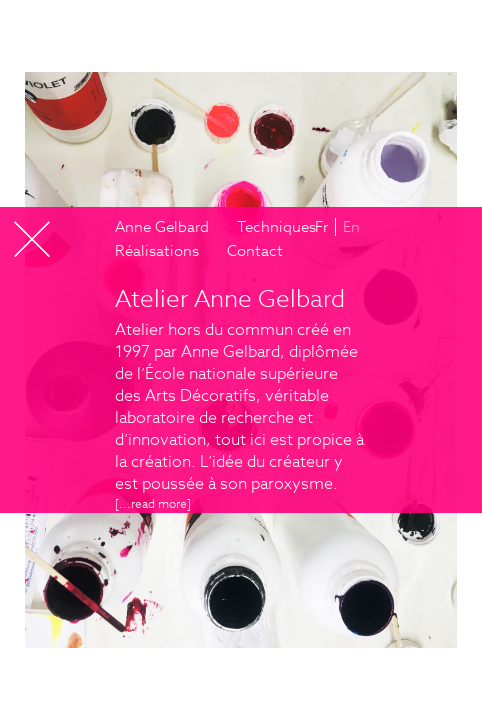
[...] (153, 503)
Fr (321, 226)
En (351, 226)
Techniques (276, 226)
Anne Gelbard (162, 226)
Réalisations (157, 250)
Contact (255, 250)
